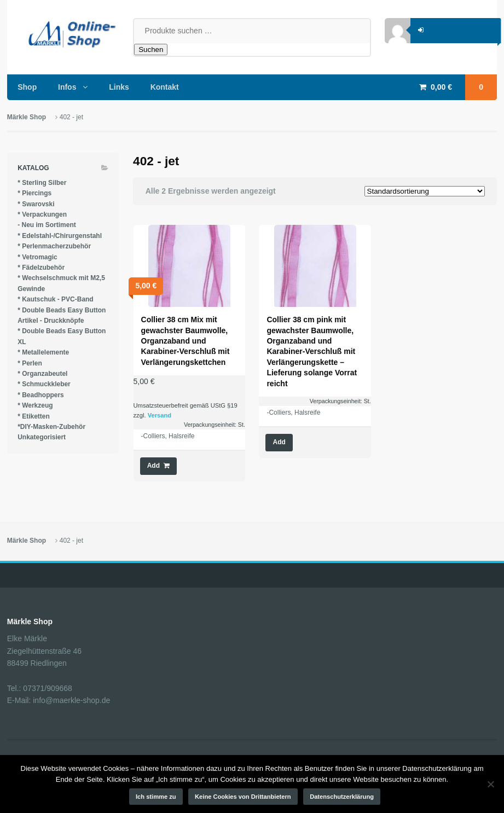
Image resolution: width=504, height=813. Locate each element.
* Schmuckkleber (44, 384)
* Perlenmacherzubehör (54, 246)
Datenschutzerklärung (342, 797)
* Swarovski (36, 204)
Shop (27, 87)
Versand (160, 415)
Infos (67, 87)
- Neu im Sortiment (47, 225)
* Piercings (34, 193)
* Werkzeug (35, 405)
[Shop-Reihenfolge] (425, 191)
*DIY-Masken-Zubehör (51, 427)
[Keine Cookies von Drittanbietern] (490, 784)
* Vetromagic (37, 257)
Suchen (151, 50)
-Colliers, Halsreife (168, 436)
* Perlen (30, 363)
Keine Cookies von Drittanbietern (243, 797)
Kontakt (165, 87)
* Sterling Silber (42, 183)
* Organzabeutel (42, 374)
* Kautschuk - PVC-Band (56, 299)
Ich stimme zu (156, 797)
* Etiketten (34, 416)
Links (119, 87)
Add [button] (153, 466)
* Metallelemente (43, 352)
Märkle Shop (27, 117)
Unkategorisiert (42, 437)
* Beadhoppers (41, 395)
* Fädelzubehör (41, 268)
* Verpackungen (42, 214)
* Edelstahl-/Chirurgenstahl (60, 236)
